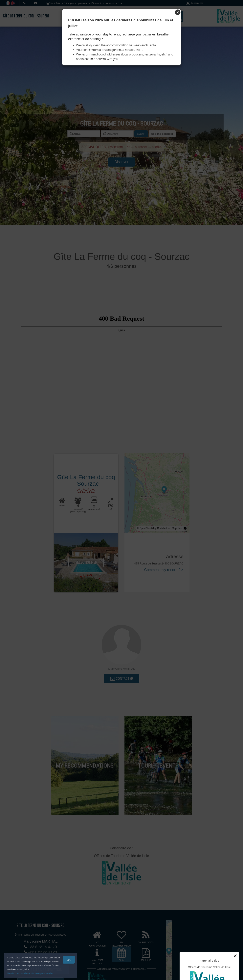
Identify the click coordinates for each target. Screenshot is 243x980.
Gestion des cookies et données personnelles (30, 973)
